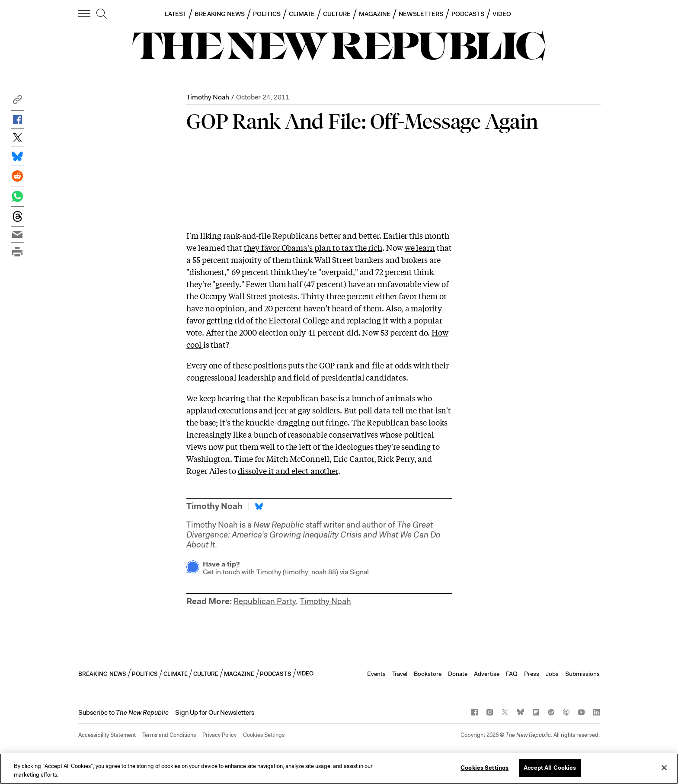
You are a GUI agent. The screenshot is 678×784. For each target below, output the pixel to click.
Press (532, 674)
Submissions (582, 674)
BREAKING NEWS (220, 14)
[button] (17, 102)
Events (376, 674)
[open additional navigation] (85, 14)
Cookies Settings (264, 735)
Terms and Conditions (169, 735)
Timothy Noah (208, 97)
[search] (102, 14)
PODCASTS (468, 14)
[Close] (664, 768)
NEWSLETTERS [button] (421, 14)
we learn (420, 247)
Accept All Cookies (550, 768)
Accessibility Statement (107, 735)
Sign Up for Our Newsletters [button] (215, 713)
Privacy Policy (219, 735)
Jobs (552, 674)
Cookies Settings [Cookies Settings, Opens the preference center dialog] (485, 768)
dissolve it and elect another (288, 470)
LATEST (176, 14)
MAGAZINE (375, 14)
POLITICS (267, 14)
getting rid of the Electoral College (268, 320)
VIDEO (502, 14)
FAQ (512, 674)
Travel (400, 674)
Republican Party (265, 601)
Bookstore (428, 674)
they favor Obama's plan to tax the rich (313, 247)
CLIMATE (302, 14)
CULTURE (337, 14)
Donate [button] (458, 674)
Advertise (487, 674)
